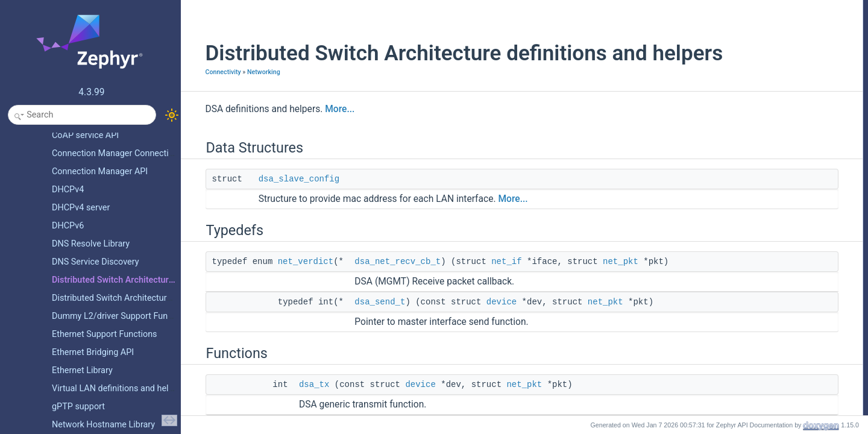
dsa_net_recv (737, 113)
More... (325, 134)
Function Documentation (745, 272)
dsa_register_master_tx (753, 126)
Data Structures (731, 7)
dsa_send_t (365, 327)
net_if (492, 287)
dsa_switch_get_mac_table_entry (769, 206)
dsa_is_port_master (747, 139)
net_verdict (291, 287)
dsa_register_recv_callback (759, 99)
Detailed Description (738, 219)
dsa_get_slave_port (747, 153)
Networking (249, 97)
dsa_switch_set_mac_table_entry (769, 192)
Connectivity (208, 97)
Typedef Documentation (744, 232)
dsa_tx (299, 410)
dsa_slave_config (284, 204)
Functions (722, 73)
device (486, 327)
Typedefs (721, 33)
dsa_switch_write (743, 179)
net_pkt (606, 287)
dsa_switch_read (743, 166)
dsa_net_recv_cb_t (383, 287)
